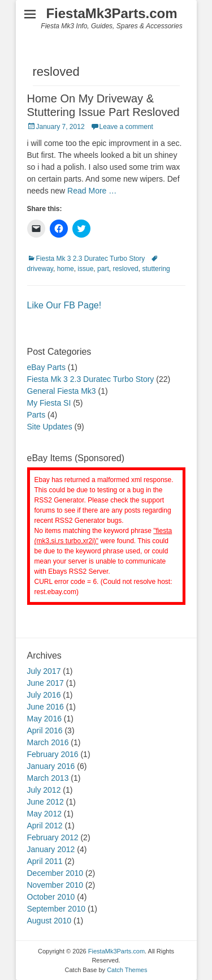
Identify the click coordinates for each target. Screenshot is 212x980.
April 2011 (45, 861)
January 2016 (51, 766)
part (103, 269)
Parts (36, 415)
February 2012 (53, 837)
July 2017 (44, 671)
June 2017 (46, 683)
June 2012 (46, 802)
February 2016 (53, 754)
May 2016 (44, 719)
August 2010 (49, 921)
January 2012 (51, 849)
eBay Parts (46, 367)
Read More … (92, 191)
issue (85, 269)
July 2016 (44, 695)
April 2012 (45, 826)
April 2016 (45, 730)
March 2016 (48, 742)
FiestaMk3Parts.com (111, 13)
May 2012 (44, 814)
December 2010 (55, 873)
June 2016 (46, 707)
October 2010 (51, 897)
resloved (125, 269)
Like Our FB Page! (64, 305)
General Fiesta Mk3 (62, 391)
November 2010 (55, 885)
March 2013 (48, 778)
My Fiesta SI (49, 403)
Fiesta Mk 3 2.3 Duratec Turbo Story (91, 259)
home (66, 269)
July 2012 (44, 790)
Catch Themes (127, 970)
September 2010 (57, 909)
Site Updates (50, 427)
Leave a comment (126, 127)
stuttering (156, 269)
